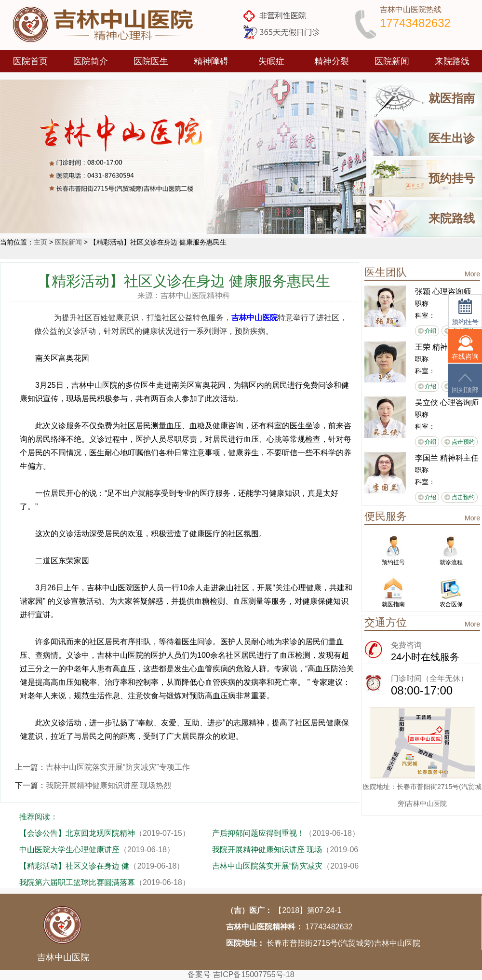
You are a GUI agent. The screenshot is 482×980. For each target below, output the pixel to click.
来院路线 (452, 61)
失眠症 (271, 61)
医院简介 (91, 61)
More (472, 274)
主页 (40, 242)
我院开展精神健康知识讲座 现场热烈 (108, 785)
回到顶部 (465, 383)
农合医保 (451, 592)
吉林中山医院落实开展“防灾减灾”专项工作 (118, 767)
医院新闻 (392, 61)
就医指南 (452, 98)
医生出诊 (452, 138)
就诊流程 (451, 550)
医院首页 (30, 61)
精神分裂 (332, 61)
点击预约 (463, 442)
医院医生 (151, 61)
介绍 (430, 331)
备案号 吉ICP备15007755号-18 (241, 974)
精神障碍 (211, 61)
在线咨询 (465, 348)
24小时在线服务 (425, 657)
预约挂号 (452, 178)
